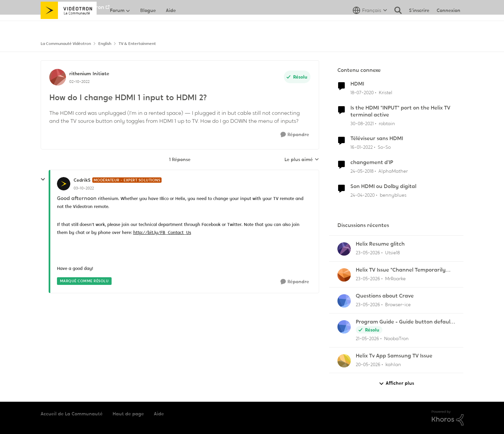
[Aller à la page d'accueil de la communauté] (69, 25)
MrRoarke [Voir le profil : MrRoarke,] (395, 279)
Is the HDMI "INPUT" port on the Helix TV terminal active (400, 111)
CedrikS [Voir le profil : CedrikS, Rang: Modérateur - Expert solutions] (82, 180)
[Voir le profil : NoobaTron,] (344, 327)
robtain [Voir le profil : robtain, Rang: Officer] (387, 123)
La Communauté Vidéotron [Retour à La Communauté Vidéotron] (66, 44)
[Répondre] (295, 135)
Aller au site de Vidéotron (72, 7)
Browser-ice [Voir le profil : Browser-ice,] (398, 305)
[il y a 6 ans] (362, 93)
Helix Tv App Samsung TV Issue (394, 356)
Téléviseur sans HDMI (377, 138)
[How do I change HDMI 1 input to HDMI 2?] (84, 188)
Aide (159, 414)
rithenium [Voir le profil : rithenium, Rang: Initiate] (80, 74)
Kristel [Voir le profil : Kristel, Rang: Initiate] (386, 93)
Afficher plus (396, 383)
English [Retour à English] (105, 44)
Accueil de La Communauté (72, 414)
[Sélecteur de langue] (370, 25)
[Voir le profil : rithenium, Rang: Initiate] (58, 77)
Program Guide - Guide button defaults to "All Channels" (405, 322)
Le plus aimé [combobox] (302, 160)
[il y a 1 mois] (368, 253)
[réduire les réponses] (43, 179)
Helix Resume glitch (380, 244)
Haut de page (128, 414)
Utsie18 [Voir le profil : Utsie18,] (392, 253)
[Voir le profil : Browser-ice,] (344, 301)
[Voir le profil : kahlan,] (344, 361)
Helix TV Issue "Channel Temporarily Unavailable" (401, 270)
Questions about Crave (385, 296)
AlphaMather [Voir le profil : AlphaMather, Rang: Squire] (393, 171)
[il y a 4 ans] (362, 123)
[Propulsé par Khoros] (448, 418)
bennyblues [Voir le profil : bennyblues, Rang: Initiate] (393, 195)
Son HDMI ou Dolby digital (383, 186)
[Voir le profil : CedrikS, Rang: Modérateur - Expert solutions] (64, 184)
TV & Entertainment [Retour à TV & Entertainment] (137, 44)
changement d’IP (372, 162)
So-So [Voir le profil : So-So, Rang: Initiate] (384, 147)
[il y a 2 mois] (367, 339)
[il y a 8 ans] (362, 171)
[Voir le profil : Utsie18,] (344, 249)
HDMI (357, 84)
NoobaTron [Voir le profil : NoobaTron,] (396, 338)
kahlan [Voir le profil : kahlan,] (393, 364)
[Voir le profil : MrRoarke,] (344, 275)
